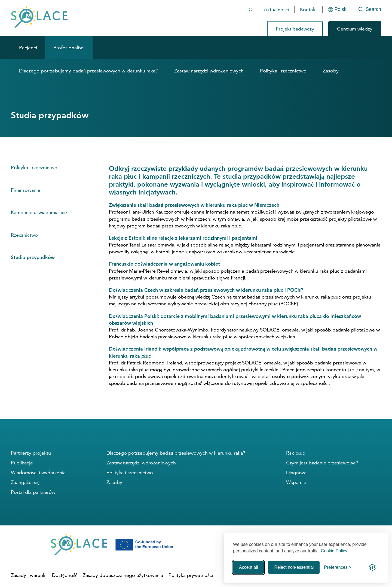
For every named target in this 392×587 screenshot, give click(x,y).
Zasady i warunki (29, 575)
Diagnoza (296, 472)
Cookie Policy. (335, 551)
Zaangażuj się (25, 482)
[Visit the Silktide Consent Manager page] (372, 567)
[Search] (367, 9)
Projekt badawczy (295, 29)
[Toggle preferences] (338, 567)
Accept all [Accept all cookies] (248, 567)
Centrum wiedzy (355, 29)
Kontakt (308, 9)
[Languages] (338, 9)
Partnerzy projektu (31, 453)
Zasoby (331, 71)
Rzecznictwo (24, 235)
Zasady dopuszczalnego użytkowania (123, 575)
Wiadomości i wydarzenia (38, 472)
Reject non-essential (294, 567)
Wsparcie (296, 482)
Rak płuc (295, 453)
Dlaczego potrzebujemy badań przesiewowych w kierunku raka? (88, 71)
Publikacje (22, 463)
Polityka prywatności (191, 575)
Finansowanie (26, 190)
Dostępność (65, 575)
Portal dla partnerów (33, 492)
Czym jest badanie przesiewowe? (322, 463)
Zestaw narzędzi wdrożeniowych (209, 71)
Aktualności (276, 9)
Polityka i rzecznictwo (283, 71)
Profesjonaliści (69, 48)
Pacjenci (28, 48)
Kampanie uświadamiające (39, 212)
